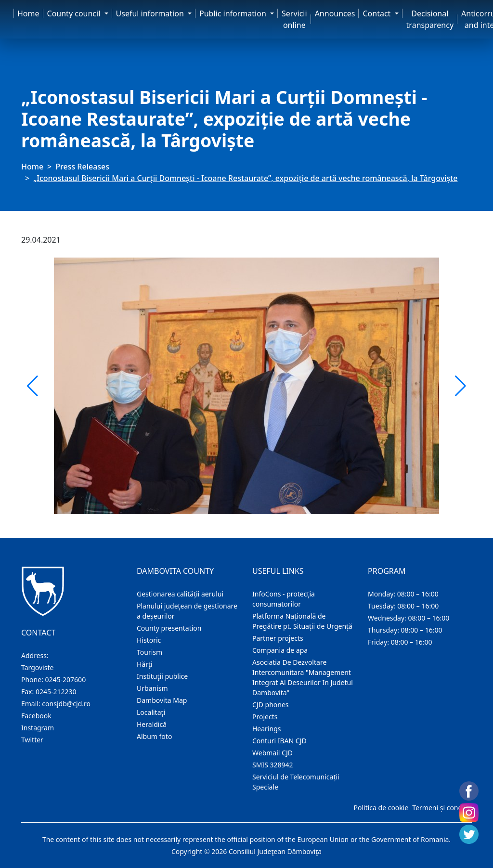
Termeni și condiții (441, 808)
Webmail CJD (272, 753)
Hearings (267, 729)
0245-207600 (66, 680)
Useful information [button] (151, 13)
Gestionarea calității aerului (180, 594)
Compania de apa (280, 650)
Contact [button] (377, 13)
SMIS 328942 (273, 765)
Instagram (38, 728)
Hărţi (145, 664)
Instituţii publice (162, 676)
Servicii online (294, 19)
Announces (335, 13)
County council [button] (75, 13)
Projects (265, 717)
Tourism (149, 652)
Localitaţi (151, 712)
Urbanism (152, 688)
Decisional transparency (430, 19)
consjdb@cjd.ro (66, 704)
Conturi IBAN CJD (279, 741)
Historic (149, 640)
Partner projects (278, 638)
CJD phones (271, 705)
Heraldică (152, 724)
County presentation (169, 628)
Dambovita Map (162, 700)
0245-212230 (56, 692)
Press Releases (82, 167)
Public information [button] (234, 13)
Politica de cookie (381, 808)
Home (28, 13)
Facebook (36, 716)
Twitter (32, 740)
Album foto (154, 736)
